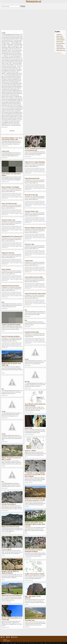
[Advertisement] (33, 20)
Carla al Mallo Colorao (30, 620)
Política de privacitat (7, 641)
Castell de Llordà (29, 261)
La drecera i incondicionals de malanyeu (11, 325)
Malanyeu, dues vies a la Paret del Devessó (12, 595)
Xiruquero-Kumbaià (60, 47)
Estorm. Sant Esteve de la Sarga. (9, 203)
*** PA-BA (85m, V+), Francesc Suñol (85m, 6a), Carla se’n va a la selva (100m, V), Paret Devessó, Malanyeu (35, 475)
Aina (26, 310)
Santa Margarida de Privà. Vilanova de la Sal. (12, 236)
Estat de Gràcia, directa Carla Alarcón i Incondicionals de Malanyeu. (34, 551)
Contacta (14, 637)
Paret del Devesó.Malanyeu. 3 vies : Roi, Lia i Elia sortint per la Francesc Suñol (12, 139)
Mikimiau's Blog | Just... (61, 38)
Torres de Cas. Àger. (30, 244)
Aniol (3, 302)
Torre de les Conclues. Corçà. (32, 211)
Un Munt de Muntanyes (61, 40)
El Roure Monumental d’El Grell (32, 178)
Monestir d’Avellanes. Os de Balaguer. (11, 187)
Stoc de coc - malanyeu (30, 450)
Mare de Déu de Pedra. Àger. (32, 195)
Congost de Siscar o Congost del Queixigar (35, 162)
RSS (8, 637)
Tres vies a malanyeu (7, 549)
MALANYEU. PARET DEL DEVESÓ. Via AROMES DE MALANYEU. (10, 572)
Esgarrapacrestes (60, 45)
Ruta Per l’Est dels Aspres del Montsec (11, 336)
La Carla (3, 33)
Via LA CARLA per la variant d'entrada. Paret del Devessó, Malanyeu (35, 405)
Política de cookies (6, 640)
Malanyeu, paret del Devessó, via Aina (10, 527)
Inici (3, 637)
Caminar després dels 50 (61, 49)
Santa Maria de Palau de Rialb (32, 332)
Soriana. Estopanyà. (6, 269)
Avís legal (5, 639)
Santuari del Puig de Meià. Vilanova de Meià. (35, 294)
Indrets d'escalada (60, 42)
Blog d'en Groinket (60, 36)
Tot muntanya (59, 34)
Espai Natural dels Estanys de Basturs (10, 286)
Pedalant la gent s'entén (61, 50)
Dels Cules (27, 382)
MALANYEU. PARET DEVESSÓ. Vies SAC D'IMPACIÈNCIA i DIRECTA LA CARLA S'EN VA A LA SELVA (35, 524)
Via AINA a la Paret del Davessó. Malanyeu (35, 574)
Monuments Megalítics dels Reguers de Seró (35, 228)
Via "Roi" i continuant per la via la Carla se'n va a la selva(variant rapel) (35, 149)
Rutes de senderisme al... (61, 43)
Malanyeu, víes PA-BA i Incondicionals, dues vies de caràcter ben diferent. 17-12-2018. (35, 499)
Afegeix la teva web (58, 53)
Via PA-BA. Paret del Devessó (9, 504)
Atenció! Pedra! (29, 428)
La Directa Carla (5, 151)
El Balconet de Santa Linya (8, 253)
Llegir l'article (12, 131)
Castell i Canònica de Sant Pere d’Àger (34, 277)
